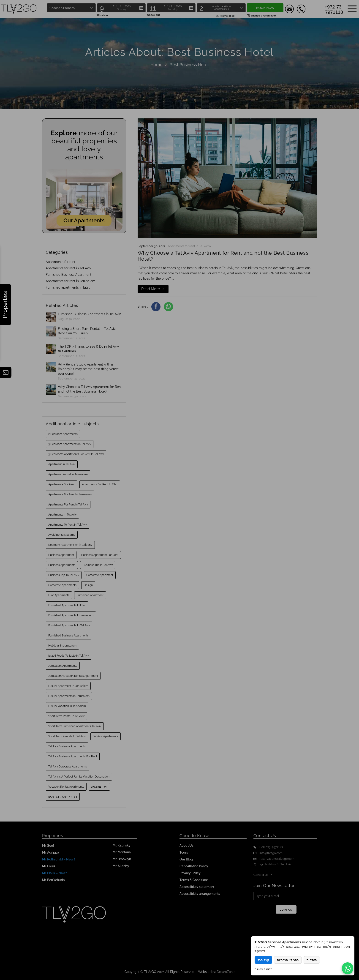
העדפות (312, 960)
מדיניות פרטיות (263, 969)
